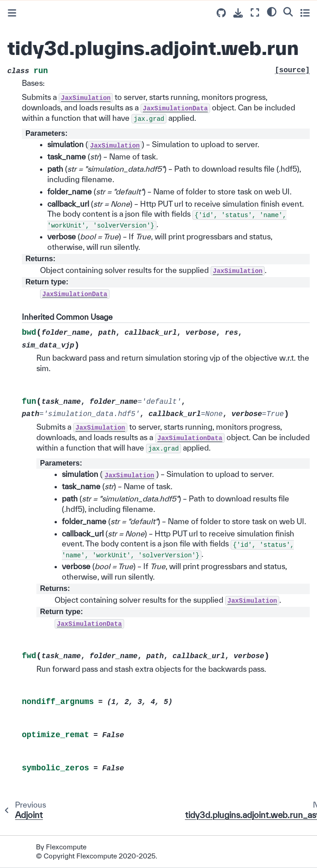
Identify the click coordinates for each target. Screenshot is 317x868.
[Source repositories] (221, 13)
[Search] (288, 11)
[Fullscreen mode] (255, 12)
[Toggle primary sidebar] (12, 13)
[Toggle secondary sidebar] (305, 12)
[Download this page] (238, 13)
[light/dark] (272, 11)
